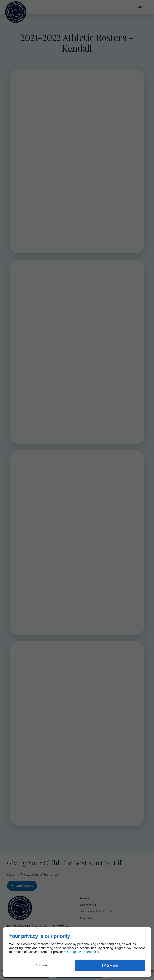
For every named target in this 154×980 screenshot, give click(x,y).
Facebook (89, 952)
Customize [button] (42, 965)
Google (72, 952)
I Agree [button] (110, 965)
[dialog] (77, 952)
